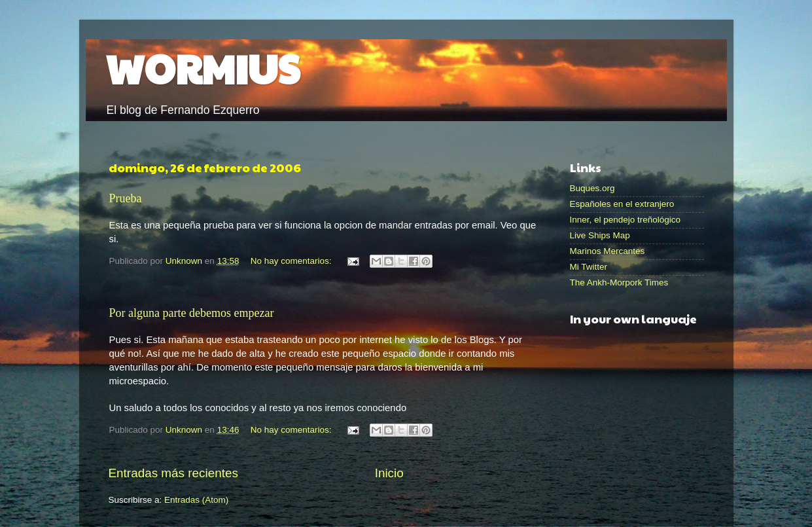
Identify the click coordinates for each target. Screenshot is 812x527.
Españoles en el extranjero (622, 204)
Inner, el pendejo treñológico (626, 220)
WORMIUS (203, 68)
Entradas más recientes (173, 473)
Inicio (389, 473)
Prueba (126, 198)
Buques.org (592, 188)
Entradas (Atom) (196, 500)
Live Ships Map (600, 235)
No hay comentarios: (292, 261)
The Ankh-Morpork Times (619, 282)
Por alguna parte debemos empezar (192, 313)
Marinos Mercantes (608, 251)
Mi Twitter (589, 267)
